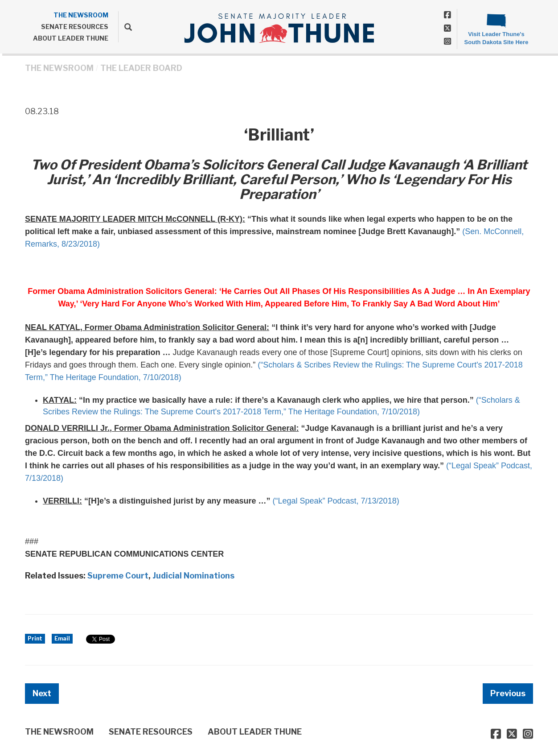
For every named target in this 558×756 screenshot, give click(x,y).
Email (62, 638)
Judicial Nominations (193, 576)
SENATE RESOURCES (75, 27)
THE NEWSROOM (81, 15)
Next (42, 693)
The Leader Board (141, 68)
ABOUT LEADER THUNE (71, 38)
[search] (125, 27)
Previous (508, 693)
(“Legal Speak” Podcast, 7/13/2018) (336, 501)
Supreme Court (118, 576)
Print (35, 638)
